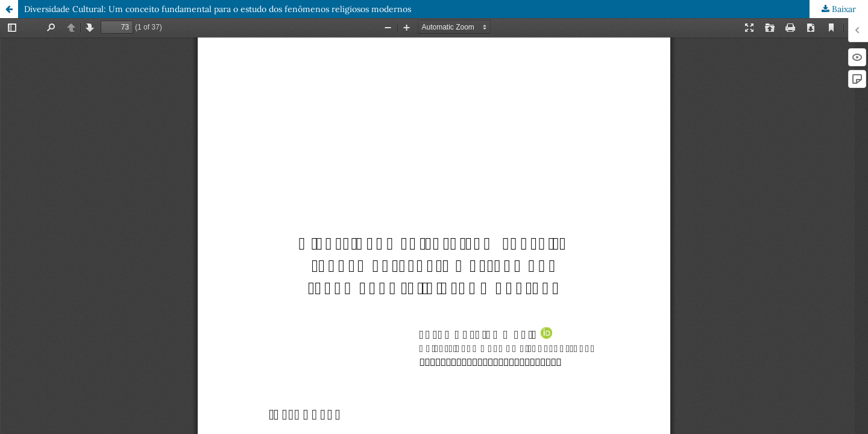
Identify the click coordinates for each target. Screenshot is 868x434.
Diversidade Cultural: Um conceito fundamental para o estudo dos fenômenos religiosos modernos (218, 9)
